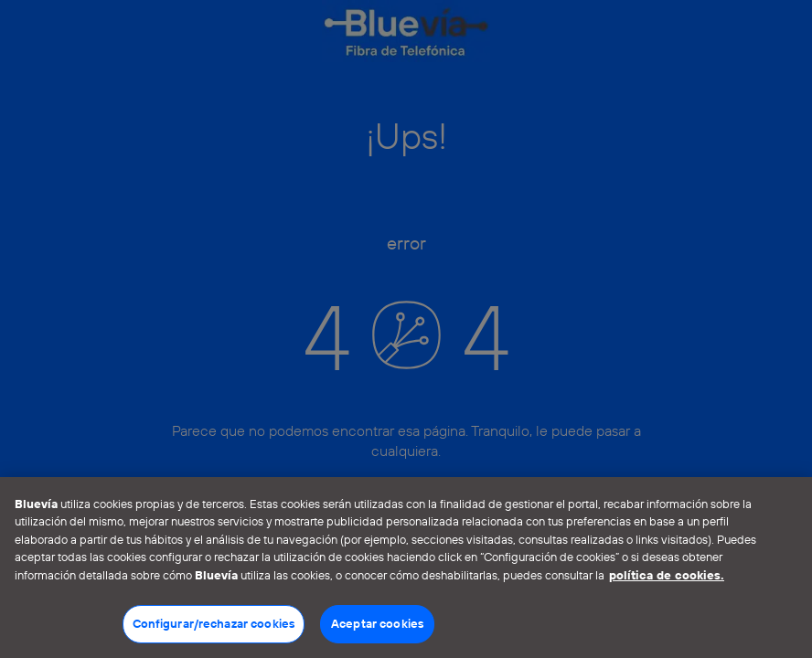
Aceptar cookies (377, 623)
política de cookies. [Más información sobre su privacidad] (667, 575)
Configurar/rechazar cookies (214, 623)
